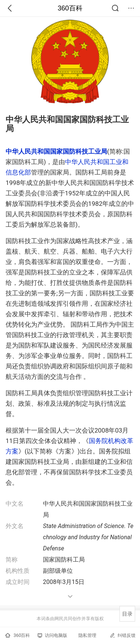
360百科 (70, 8)
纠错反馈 (123, 635)
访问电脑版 (52, 635)
